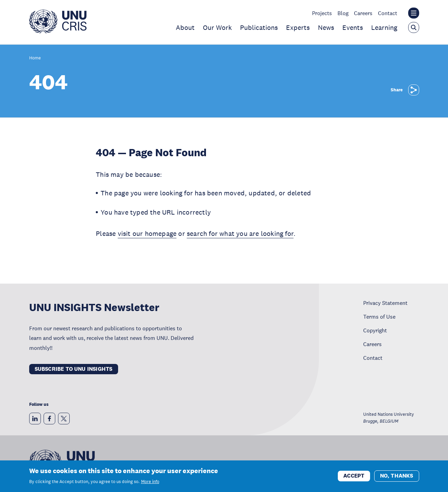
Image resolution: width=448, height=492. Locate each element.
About (185, 27)
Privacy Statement (385, 303)
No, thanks (397, 476)
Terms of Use (379, 317)
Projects (322, 13)
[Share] (414, 90)
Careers (363, 13)
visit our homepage (147, 233)
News (326, 27)
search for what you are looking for (240, 233)
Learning (384, 27)
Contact (388, 13)
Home (35, 58)
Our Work (217, 27)
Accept (354, 476)
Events (353, 27)
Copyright (375, 330)
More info (150, 482)
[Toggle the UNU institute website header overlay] (414, 13)
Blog (343, 13)
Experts (298, 27)
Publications (259, 27)
